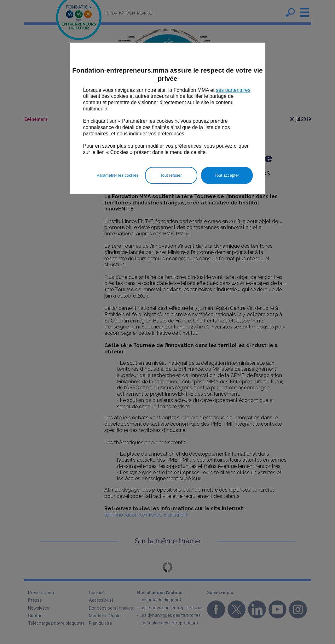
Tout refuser (171, 175)
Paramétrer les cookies (118, 175)
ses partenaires (233, 90)
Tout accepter (227, 175)
